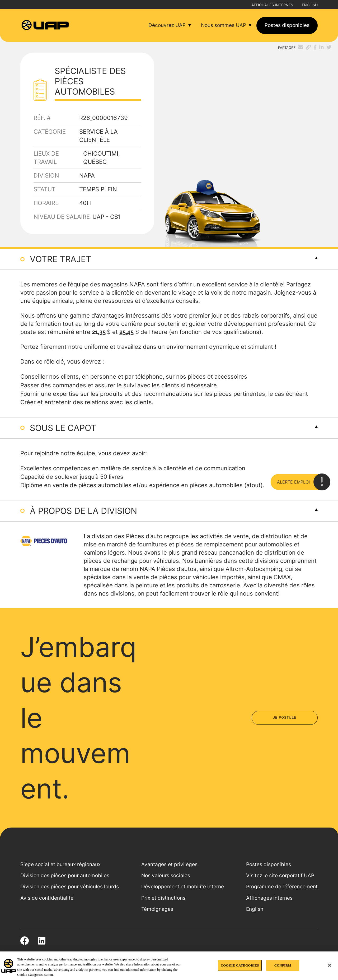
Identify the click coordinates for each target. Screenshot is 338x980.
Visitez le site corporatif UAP (280, 876)
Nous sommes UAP (224, 25)
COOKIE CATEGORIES (240, 965)
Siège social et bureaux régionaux (60, 864)
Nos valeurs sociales (166, 876)
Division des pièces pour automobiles (65, 876)
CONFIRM (283, 965)
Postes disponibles (287, 25)
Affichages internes (272, 5)
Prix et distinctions (163, 898)
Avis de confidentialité (47, 898)
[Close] (330, 965)
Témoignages (157, 909)
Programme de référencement (282, 887)
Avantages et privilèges (169, 864)
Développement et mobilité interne (183, 887)
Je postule (285, 717)
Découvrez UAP (167, 25)
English (310, 5)
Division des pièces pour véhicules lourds (70, 887)
